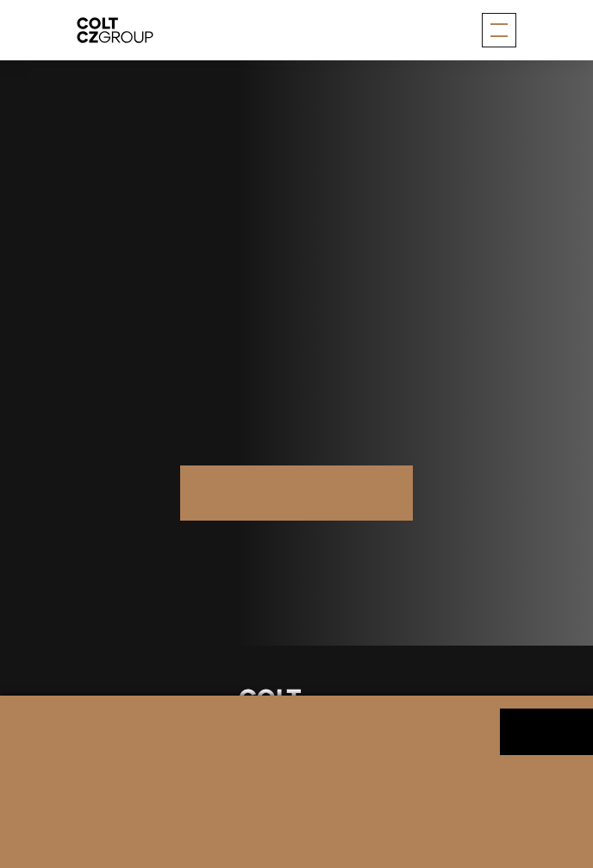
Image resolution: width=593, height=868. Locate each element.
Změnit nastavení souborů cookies (340, 802)
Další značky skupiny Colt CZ (296, 549)
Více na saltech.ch (296, 492)
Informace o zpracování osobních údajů (147, 802)
